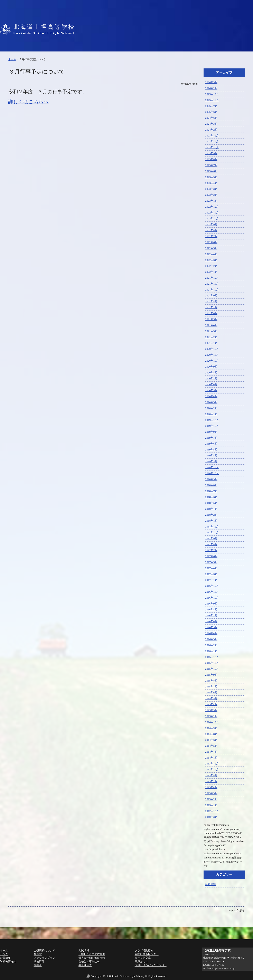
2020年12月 (212, 349)
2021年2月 (211, 337)
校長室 (38, 954)
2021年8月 (211, 301)
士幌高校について (44, 950)
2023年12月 (212, 136)
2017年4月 (211, 568)
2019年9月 (211, 432)
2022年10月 (212, 218)
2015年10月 (212, 669)
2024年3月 (211, 124)
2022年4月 (211, 254)
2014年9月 (211, 728)
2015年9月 (211, 675)
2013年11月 (212, 769)
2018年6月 (211, 497)
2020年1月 (211, 414)
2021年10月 (212, 290)
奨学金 (38, 965)
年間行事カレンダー (147, 954)
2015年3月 (211, 710)
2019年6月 (211, 444)
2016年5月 (211, 627)
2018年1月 (211, 521)
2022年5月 (211, 248)
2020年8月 (211, 373)
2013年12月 (212, 764)
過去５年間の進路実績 (92, 958)
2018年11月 (212, 467)
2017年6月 (211, 556)
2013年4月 (211, 787)
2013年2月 (211, 799)
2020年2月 (211, 408)
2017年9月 (211, 538)
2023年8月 (211, 159)
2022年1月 (211, 272)
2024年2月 (211, 130)
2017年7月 (211, 550)
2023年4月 (211, 183)
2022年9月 (211, 224)
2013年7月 (211, 781)
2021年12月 (212, 278)
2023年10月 (212, 147)
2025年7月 (211, 106)
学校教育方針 (8, 962)
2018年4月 (211, 509)
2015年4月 (211, 704)
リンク (4, 954)
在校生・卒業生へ (89, 962)
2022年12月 (212, 207)
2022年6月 (211, 242)
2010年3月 (211, 817)
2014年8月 (211, 734)
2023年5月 (211, 177)
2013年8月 (211, 775)
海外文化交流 (143, 958)
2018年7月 (211, 491)
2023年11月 (212, 141)
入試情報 (84, 950)
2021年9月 (211, 296)
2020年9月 (211, 367)
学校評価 (39, 962)
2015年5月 (211, 698)
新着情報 (210, 884)
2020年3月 (211, 402)
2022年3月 (211, 260)
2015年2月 (211, 716)
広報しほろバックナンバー (151, 965)
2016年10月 (212, 598)
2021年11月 (212, 284)
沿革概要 (5, 958)
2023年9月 (211, 153)
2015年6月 (211, 692)
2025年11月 (212, 100)
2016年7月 (211, 615)
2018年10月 (212, 473)
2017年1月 (211, 580)
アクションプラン (44, 958)
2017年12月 (212, 527)
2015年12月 (212, 657)
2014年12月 (212, 722)
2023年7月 (211, 165)
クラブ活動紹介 (144, 950)
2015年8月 (211, 681)
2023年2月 (211, 195)
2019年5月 (211, 450)
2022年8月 (211, 230)
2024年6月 (211, 118)
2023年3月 (211, 189)
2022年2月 (211, 266)
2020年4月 (211, 396)
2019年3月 (211, 461)
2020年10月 (212, 361)
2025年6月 (211, 112)
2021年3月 (211, 331)
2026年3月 (211, 82)
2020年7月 (211, 378)
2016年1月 (211, 651)
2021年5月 (211, 319)
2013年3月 (211, 793)
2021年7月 (211, 307)
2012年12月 (212, 811)
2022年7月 (211, 236)
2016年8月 (211, 610)
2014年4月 (211, 752)
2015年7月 (211, 687)
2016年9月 (211, 604)
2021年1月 (211, 343)
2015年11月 (212, 663)
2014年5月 (211, 746)
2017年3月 (211, 574)
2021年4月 (211, 325)
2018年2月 (211, 515)
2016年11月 (212, 592)
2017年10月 (212, 532)
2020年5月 (211, 390)
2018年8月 (211, 485)
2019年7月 (211, 438)
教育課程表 (85, 965)
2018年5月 (211, 503)
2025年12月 (212, 94)
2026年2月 (211, 88)
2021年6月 (211, 313)
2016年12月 (212, 586)
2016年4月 (211, 633)
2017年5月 (211, 562)
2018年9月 (211, 479)
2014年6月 (211, 740)
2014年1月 (211, 758)
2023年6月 (211, 171)
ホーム (12, 59)
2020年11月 (212, 355)
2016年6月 (211, 621)
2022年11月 (212, 213)
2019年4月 (211, 455)
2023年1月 (211, 201)
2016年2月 (211, 645)
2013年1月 (211, 805)
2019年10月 (212, 426)
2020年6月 (211, 384)
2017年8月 (211, 544)
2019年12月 (212, 420)
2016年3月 (211, 639)
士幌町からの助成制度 (92, 954)
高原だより (141, 962)
